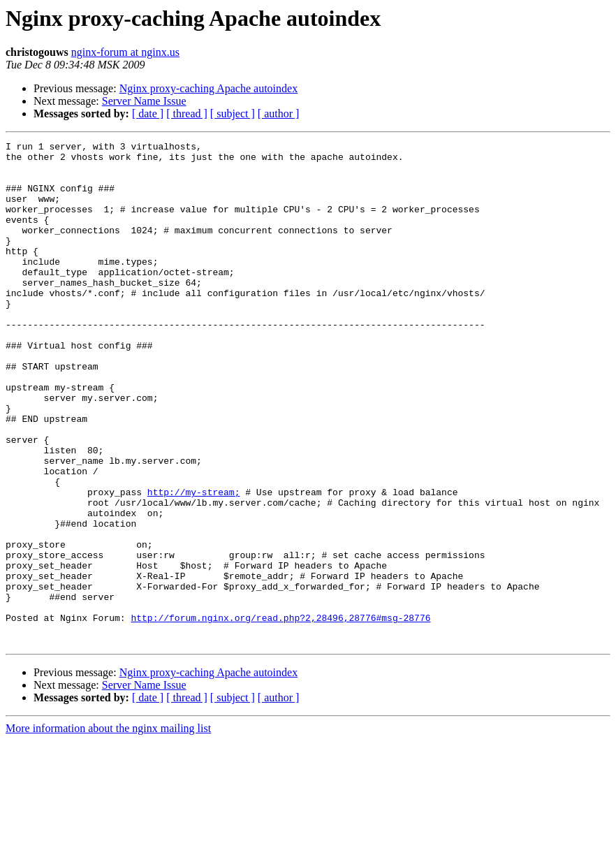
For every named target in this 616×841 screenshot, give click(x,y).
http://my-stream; (194, 563)
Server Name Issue (144, 101)
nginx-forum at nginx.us (125, 52)
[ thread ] (187, 114)
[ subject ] (233, 114)
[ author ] (279, 114)
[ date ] (148, 114)
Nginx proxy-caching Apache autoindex (208, 88)
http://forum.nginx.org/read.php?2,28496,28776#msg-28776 (280, 714)
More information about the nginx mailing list (108, 829)
